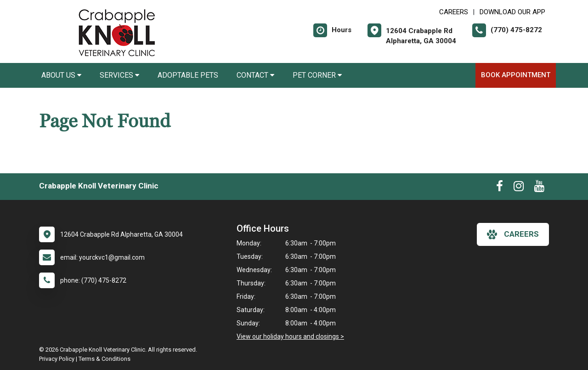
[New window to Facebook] (500, 188)
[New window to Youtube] (539, 188)
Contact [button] (255, 75)
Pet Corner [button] (317, 75)
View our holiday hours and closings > (290, 336)
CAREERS (454, 12)
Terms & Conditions (105, 359)
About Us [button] (61, 75)
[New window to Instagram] (519, 188)
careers (513, 234)
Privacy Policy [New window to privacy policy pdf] (57, 359)
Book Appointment (516, 75)
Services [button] (119, 75)
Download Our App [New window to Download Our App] (512, 12)
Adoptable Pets (188, 75)
